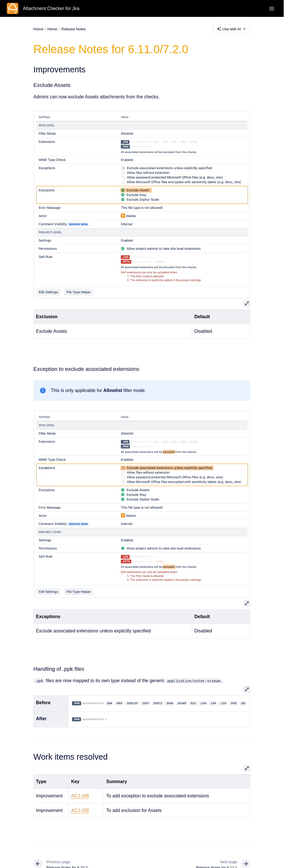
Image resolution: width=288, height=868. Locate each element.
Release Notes (73, 29)
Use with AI (232, 29)
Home (52, 29)
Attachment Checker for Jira (51, 8)
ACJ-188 (80, 796)
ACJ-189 (80, 810)
